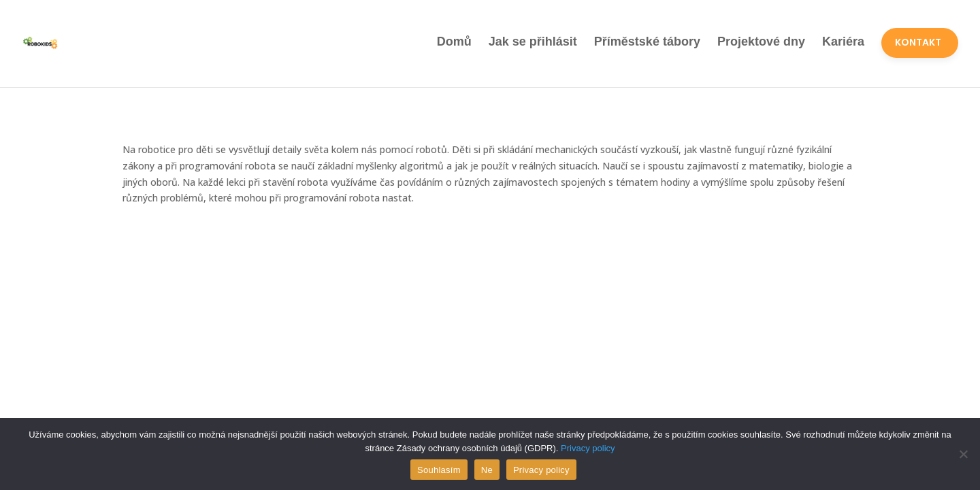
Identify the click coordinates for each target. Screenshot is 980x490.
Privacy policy (588, 448)
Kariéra (843, 42)
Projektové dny (761, 42)
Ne (487, 470)
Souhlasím (439, 470)
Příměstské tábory (647, 42)
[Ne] (963, 454)
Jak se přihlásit (533, 42)
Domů (454, 42)
